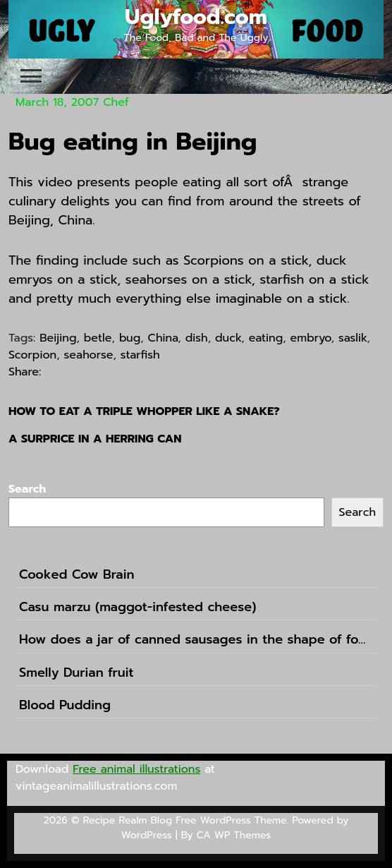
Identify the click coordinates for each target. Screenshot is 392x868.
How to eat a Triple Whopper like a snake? (144, 411)
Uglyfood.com (196, 17)
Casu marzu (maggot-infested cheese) (137, 607)
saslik (353, 338)
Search (27, 489)
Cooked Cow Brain (76, 575)
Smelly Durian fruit (76, 673)
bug (130, 338)
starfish (140, 355)
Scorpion (32, 355)
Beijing (58, 338)
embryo (311, 338)
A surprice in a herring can (95, 439)
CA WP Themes (234, 835)
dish (197, 338)
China (163, 338)
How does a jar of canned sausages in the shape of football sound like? (196, 640)
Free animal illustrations (136, 769)
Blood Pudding (65, 705)
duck (228, 338)
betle (98, 338)
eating (266, 338)
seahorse (89, 355)
